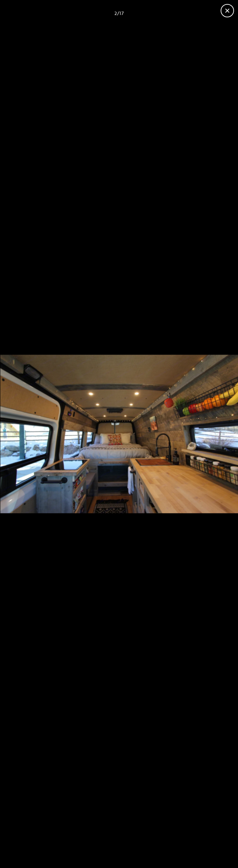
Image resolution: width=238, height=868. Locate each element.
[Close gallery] (227, 11)
